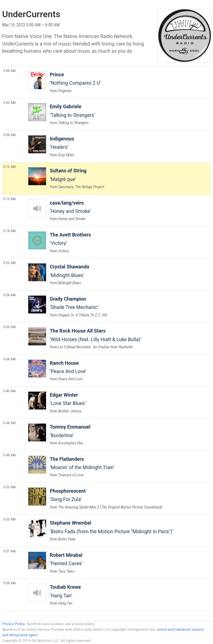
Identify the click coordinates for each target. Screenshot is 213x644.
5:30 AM (10, 327)
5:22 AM (10, 263)
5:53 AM (10, 487)
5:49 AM (10, 455)
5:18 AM (10, 231)
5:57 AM (10, 551)
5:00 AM (10, 71)
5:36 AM (10, 359)
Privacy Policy (13, 624)
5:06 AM (10, 135)
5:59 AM (10, 583)
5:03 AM (10, 102)
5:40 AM (10, 391)
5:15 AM (10, 199)
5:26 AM (10, 295)
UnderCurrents (31, 14)
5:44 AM (10, 423)
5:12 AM (10, 167)
